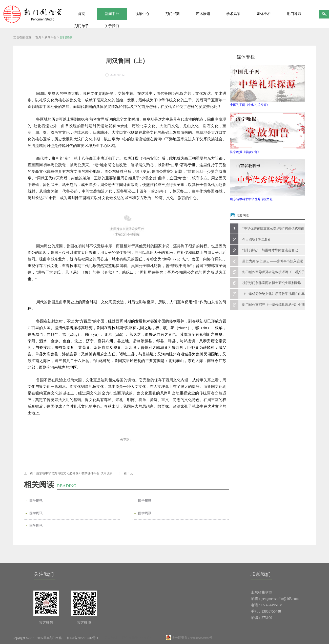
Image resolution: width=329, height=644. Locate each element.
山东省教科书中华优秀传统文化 (251, 199)
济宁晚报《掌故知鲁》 (245, 152)
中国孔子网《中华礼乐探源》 (250, 105)
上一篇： (68, 473)
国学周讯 (36, 501)
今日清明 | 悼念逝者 (256, 239)
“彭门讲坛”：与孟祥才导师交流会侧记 (270, 250)
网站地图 (110, 638)
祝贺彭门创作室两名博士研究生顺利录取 (272, 283)
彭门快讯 (66, 37)
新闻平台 (51, 37)
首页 (81, 14)
